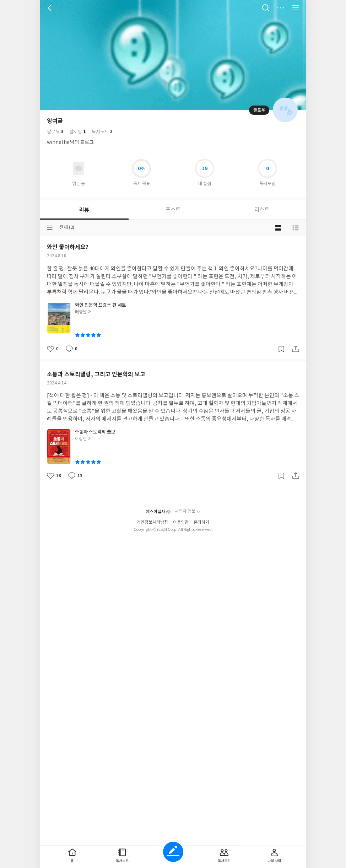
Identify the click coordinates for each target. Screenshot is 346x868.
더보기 (281, 8)
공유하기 (296, 349)
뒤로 (50, 8)
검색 (266, 8)
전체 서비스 (296, 8)
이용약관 (181, 522)
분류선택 (50, 228)
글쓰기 (173, 852)
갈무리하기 (281, 349)
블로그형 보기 (278, 228)
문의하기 (201, 522)
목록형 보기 (296, 228)
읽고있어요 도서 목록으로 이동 (79, 168)
